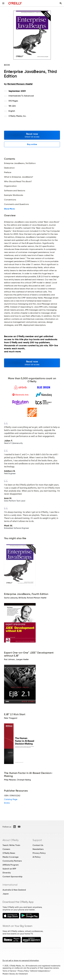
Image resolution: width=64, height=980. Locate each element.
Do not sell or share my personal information (21, 961)
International (10, 885)
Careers (6, 849)
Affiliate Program (11, 865)
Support (37, 840)
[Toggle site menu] (3, 3)
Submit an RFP (9, 869)
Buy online (32, 144)
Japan (6, 894)
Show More (9, 209)
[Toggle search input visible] (61, 3)
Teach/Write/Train (11, 845)
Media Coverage (10, 857)
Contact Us (38, 845)
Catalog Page (11, 799)
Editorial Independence (40, 971)
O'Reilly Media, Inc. (17, 116)
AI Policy (37, 857)
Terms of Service (9, 971)
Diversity (7, 873)
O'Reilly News (9, 853)
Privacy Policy (39, 853)
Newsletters (38, 849)
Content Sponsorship (12, 877)
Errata (7, 803)
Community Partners (12, 861)
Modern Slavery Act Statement (15, 974)
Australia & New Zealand (14, 890)
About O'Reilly (11, 840)
